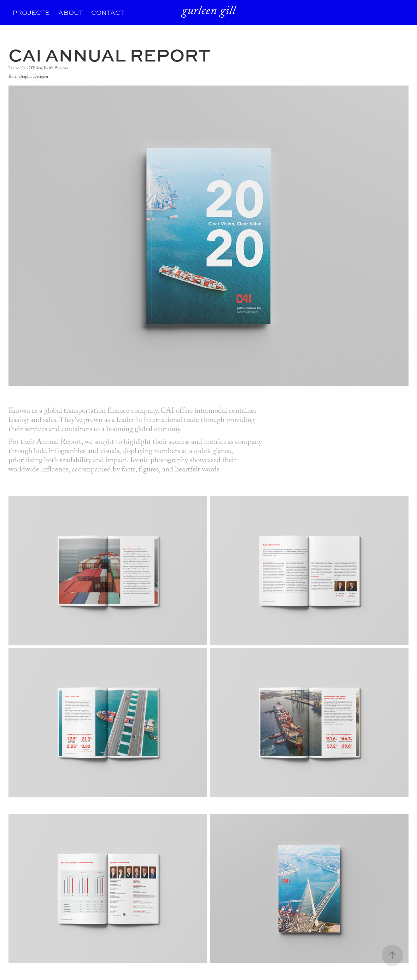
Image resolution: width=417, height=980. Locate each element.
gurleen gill (208, 12)
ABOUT (71, 12)
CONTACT (108, 12)
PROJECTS (31, 12)
